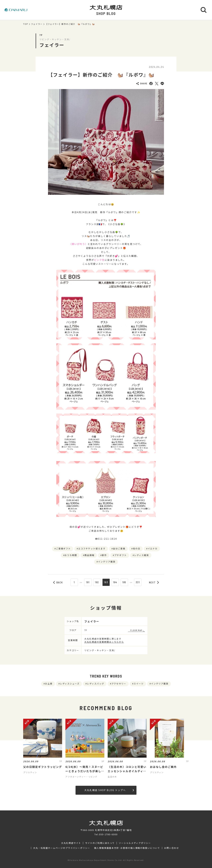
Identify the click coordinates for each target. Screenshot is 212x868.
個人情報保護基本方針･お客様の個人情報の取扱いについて (127, 848)
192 (97, 582)
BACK (58, 582)
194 (115, 582)
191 (88, 582)
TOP (26, 24)
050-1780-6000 (108, 834)
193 (106, 582)
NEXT (154, 582)
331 (138, 582)
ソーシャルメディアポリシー (135, 843)
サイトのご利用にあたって (100, 843)
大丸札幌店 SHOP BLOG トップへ (109, 790)
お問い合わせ (172, 848)
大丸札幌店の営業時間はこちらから (104, 642)
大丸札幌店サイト (71, 843)
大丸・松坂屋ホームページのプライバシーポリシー (62, 848)
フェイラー (37, 24)
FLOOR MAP (136, 630)
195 (124, 582)
